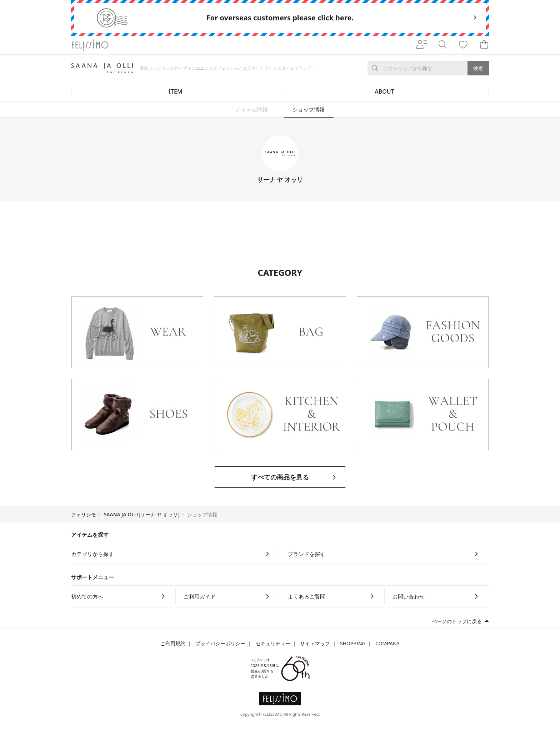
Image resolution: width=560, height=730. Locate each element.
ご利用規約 (173, 643)
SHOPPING (353, 643)
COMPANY (387, 643)
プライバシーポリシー (220, 643)
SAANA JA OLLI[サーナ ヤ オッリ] (142, 514)
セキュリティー (273, 643)
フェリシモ (84, 514)
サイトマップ (315, 643)
